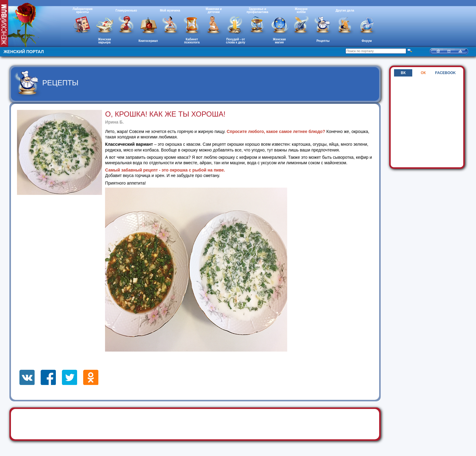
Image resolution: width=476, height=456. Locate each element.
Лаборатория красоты (83, 10)
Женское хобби (301, 10)
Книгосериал (148, 41)
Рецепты (323, 41)
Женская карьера (105, 41)
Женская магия (279, 41)
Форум (367, 41)
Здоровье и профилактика (257, 10)
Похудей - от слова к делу (236, 41)
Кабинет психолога (192, 41)
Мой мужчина (170, 10)
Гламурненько (126, 10)
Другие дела (345, 10)
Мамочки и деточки (214, 10)
